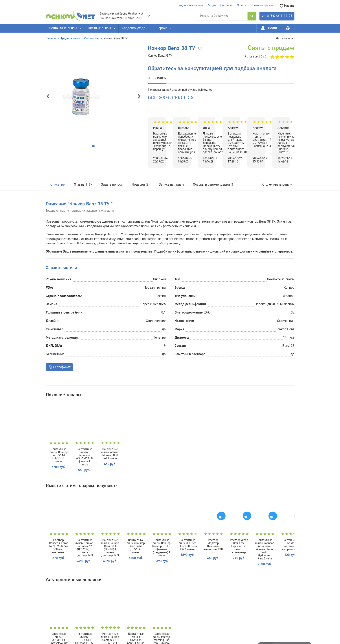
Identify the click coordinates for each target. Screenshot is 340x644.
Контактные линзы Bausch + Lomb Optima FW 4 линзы (274, 532)
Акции (212, 6)
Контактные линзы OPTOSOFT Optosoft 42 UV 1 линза (66, 619)
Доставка (226, 6)
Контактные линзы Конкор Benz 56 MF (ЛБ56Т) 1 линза (66, 452)
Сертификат (59, 367)
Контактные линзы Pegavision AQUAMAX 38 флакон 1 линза (108, 452)
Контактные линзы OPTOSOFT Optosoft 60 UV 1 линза (108, 619)
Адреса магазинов (191, 6)
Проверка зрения (262, 6)
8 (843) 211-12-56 (183, 98)
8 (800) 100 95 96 (159, 98)
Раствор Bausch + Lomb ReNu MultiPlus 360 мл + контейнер (66, 534)
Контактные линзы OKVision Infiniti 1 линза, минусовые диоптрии (191, 619)
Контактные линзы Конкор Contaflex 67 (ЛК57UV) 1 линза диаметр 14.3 (108, 534)
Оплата (242, 6)
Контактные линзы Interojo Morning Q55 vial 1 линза (232, 617)
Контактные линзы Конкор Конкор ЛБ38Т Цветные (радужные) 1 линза (232, 534)
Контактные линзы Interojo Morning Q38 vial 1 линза (149, 451)
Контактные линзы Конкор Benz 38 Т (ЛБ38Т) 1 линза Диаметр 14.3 (149, 534)
